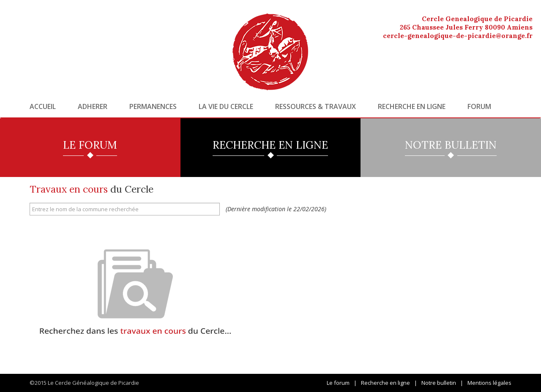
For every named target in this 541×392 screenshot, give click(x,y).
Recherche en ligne (412, 106)
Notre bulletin (439, 383)
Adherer (93, 106)
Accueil (43, 106)
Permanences (153, 106)
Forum (479, 106)
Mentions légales (489, 383)
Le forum (338, 383)
